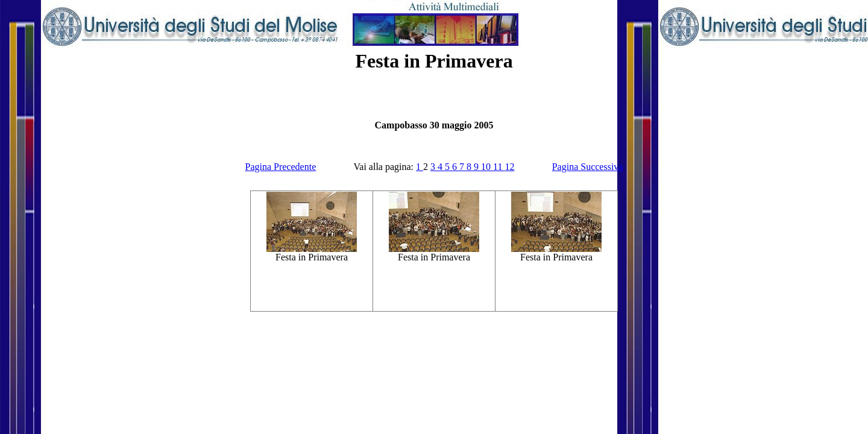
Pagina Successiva (588, 167)
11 (499, 167)
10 (487, 167)
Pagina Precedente (281, 167)
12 (509, 167)
